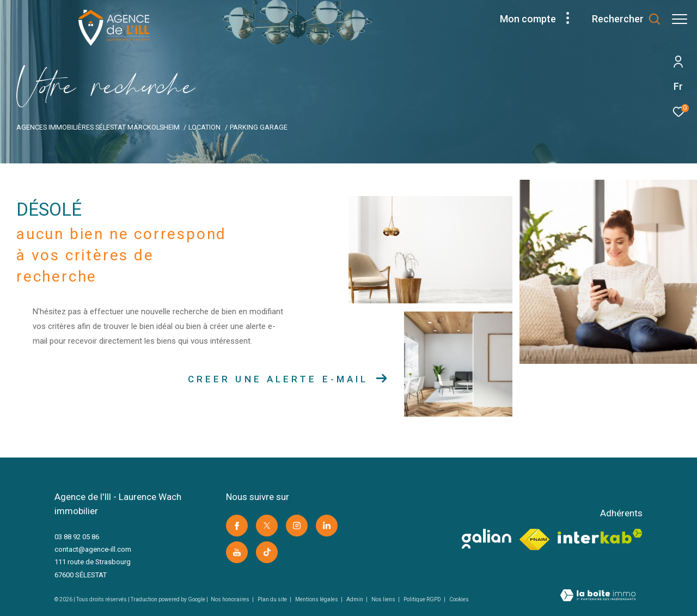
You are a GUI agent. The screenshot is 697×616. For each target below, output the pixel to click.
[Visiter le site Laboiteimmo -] (598, 596)
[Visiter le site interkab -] (600, 536)
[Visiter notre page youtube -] (237, 552)
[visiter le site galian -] (487, 539)
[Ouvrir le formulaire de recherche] (621, 19)
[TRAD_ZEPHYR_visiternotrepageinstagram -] (297, 526)
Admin (355, 599)
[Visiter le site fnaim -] (534, 540)
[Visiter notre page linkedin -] (327, 526)
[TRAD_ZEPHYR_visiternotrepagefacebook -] (237, 526)
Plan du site (273, 599)
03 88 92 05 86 (77, 537)
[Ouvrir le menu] (680, 19)
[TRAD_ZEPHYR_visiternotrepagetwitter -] (267, 526)
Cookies (459, 599)
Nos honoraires (231, 599)
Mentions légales (317, 599)
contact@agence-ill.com (93, 549)
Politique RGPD (422, 599)
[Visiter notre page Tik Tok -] (267, 552)
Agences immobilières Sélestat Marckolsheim (98, 127)
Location (204, 127)
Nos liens (384, 599)
